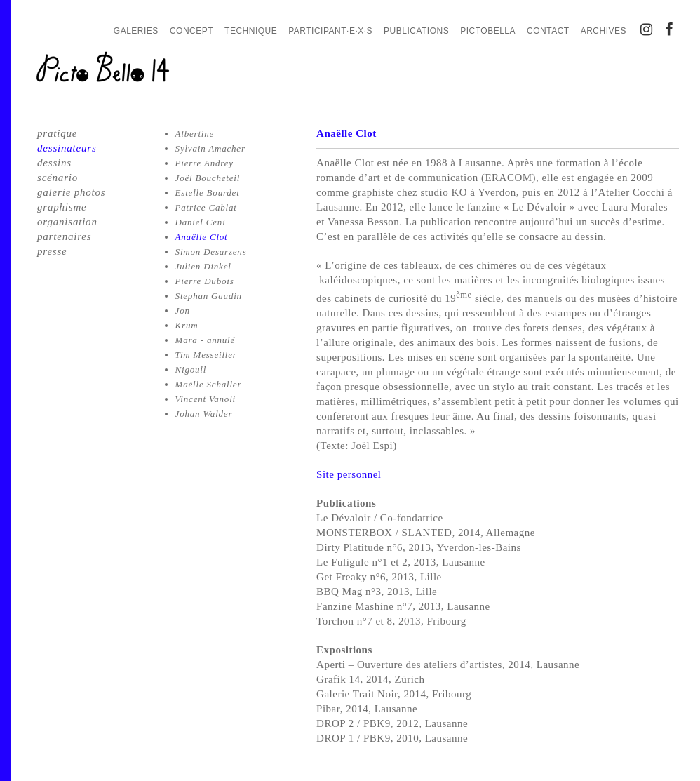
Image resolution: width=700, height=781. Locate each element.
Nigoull (191, 369)
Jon (183, 311)
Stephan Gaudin (209, 296)
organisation (67, 222)
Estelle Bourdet (208, 193)
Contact (548, 31)
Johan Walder (204, 414)
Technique (251, 31)
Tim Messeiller (206, 355)
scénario (58, 178)
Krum (187, 325)
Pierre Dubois (205, 281)
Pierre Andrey (204, 163)
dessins (54, 163)
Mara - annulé (206, 340)
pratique (57, 133)
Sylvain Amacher (210, 148)
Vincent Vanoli (206, 399)
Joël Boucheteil (208, 178)
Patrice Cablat (206, 207)
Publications (416, 31)
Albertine (195, 134)
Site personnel (349, 474)
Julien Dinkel (203, 266)
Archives (604, 31)
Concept (191, 31)
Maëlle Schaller (209, 384)
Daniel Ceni (201, 222)
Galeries (136, 31)
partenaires (64, 236)
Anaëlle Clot (202, 237)
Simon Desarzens (211, 252)
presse (52, 251)
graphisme (62, 207)
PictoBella (488, 31)
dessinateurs (67, 148)
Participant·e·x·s (330, 31)
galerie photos (71, 192)
